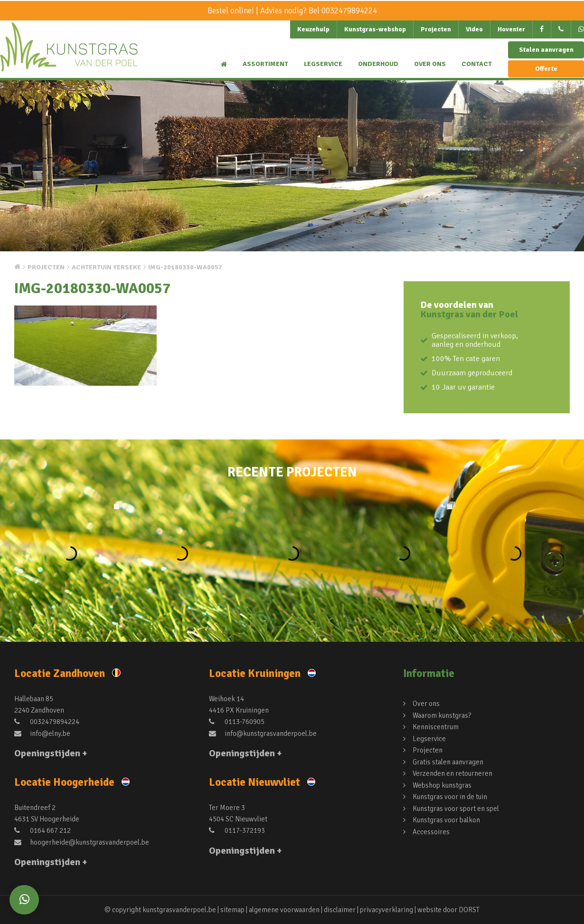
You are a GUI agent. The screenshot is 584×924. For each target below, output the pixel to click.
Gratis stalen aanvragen (448, 761)
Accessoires (431, 829)
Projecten (436, 29)
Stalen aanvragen (546, 50)
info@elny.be (42, 733)
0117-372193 (237, 830)
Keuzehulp (313, 29)
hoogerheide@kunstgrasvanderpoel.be (82, 842)
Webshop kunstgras (442, 783)
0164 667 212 (42, 830)
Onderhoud (378, 64)
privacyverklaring (387, 910)
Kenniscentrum (436, 726)
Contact (477, 64)
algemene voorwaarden (284, 910)
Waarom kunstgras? (442, 715)
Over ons (430, 64)
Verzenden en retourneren (452, 772)
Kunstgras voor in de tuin (450, 795)
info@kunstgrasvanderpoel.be (263, 733)
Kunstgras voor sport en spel (456, 806)
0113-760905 (237, 722)
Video (474, 29)
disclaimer (340, 910)
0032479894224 (349, 11)
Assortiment (265, 64)
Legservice (323, 64)
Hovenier (511, 29)
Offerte (546, 69)
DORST (470, 910)
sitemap (232, 910)
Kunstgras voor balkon (446, 818)
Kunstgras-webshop (375, 29)
